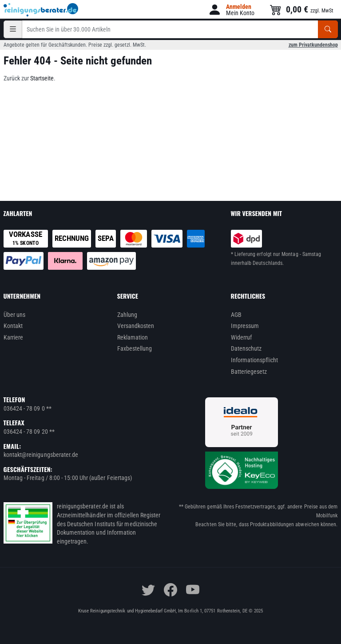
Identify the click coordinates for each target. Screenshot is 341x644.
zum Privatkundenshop (313, 45)
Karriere (14, 337)
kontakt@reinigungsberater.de (41, 455)
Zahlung (127, 315)
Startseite (42, 78)
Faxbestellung (135, 348)
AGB (236, 315)
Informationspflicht (254, 360)
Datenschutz (246, 348)
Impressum (245, 326)
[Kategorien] (13, 29)
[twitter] (148, 590)
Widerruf (242, 337)
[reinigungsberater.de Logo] (41, 10)
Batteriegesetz (249, 372)
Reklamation (133, 337)
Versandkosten (136, 326)
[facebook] (170, 590)
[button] (231, 10)
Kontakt (13, 326)
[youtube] (193, 590)
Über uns (15, 315)
